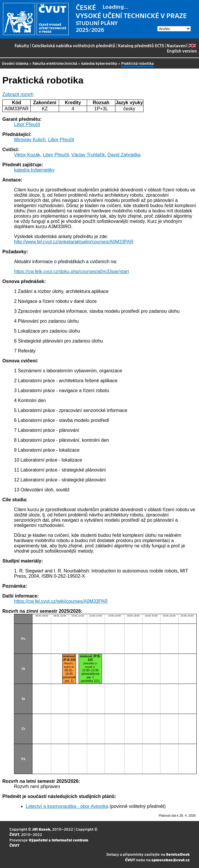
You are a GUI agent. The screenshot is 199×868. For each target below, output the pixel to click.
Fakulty (22, 46)
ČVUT (14, 834)
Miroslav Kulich (30, 140)
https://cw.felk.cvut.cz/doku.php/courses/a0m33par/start (71, 271)
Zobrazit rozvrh (18, 94)
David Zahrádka (124, 155)
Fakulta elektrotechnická (55, 63)
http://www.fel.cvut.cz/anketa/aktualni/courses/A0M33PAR (74, 242)
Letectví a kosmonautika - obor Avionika (67, 806)
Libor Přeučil (27, 124)
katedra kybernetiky (99, 63)
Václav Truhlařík (88, 155)
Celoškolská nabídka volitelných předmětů (74, 46)
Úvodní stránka (15, 63)
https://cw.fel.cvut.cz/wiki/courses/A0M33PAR (61, 601)
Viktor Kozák (27, 155)
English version (182, 48)
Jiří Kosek (41, 829)
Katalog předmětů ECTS (141, 46)
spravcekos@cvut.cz (171, 860)
